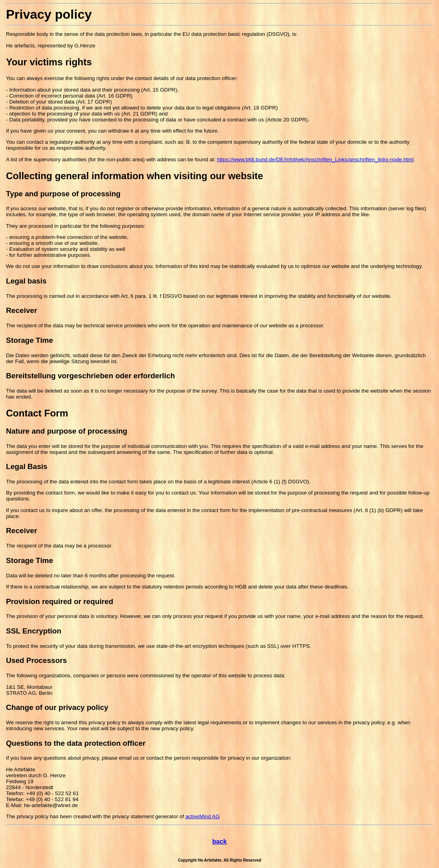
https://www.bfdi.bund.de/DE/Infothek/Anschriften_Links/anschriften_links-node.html (315, 159)
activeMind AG (202, 816)
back (219, 842)
